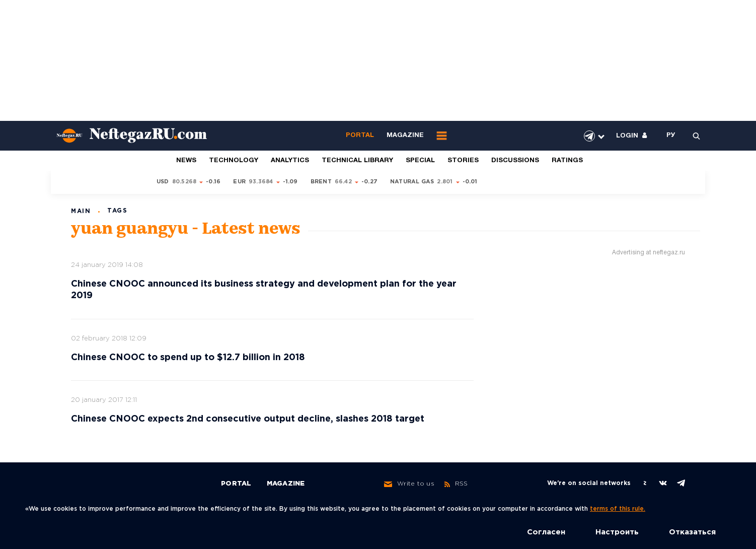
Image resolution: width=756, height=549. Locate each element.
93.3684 (261, 182)
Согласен (546, 532)
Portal (360, 135)
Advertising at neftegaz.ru (649, 253)
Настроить (617, 532)
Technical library (357, 161)
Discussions (515, 161)
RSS (456, 484)
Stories (463, 161)
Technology (234, 161)
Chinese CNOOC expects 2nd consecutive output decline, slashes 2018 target (248, 419)
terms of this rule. (618, 509)
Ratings (567, 161)
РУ (671, 135)
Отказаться (692, 532)
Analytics (290, 161)
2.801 (445, 182)
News (186, 161)
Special (420, 161)
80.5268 (184, 182)
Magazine (405, 135)
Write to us (409, 484)
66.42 (343, 182)
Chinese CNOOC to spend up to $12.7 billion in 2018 (188, 358)
